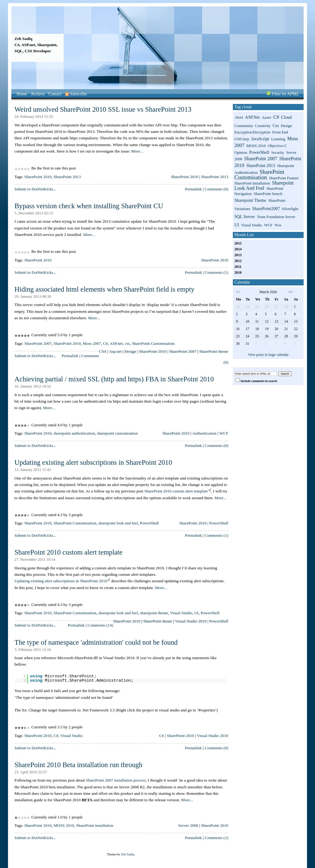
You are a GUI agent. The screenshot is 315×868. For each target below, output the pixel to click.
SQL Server (245, 217)
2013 (238, 255)
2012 (238, 261)
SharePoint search (268, 194)
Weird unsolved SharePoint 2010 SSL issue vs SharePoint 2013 (103, 109)
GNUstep (242, 139)
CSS (103, 351)
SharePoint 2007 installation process (116, 780)
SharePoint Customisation (153, 343)
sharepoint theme (154, 613)
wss (278, 225)
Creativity (263, 126)
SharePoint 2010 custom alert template (176, 491)
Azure (267, 117)
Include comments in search (259, 381)
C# (106, 343)
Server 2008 (188, 825)
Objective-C (277, 146)
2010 (238, 273)
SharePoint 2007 (38, 343)
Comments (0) (216, 189)
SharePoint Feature (284, 178)
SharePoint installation (95, 825)
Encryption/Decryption (252, 132)
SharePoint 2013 (67, 177)
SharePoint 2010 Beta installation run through (78, 765)
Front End (280, 132)
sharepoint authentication (74, 433)
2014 (238, 249)
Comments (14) (100, 625)
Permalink (193, 189)
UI (196, 613)
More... (137, 151)
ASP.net (116, 343)
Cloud (286, 117)
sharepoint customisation (117, 433)
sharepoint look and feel (118, 523)
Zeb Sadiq (23, 39)
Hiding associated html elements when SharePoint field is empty (104, 289)
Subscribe (76, 94)
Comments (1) (216, 272)
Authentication (204, 433)
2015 (238, 243)
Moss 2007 (92, 343)
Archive (38, 94)
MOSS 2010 (64, 825)
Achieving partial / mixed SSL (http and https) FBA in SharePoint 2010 (114, 379)
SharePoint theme (214, 351)
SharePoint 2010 (38, 177)
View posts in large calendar (268, 355)
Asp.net (115, 351)
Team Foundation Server (276, 217)
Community (244, 126)
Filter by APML (285, 94)
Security (277, 153)
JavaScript (260, 139)
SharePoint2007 (266, 209)
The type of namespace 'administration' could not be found (96, 642)
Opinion (241, 153)
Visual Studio (181, 613)
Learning (278, 139)
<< (238, 292)
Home (22, 94)
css (127, 343)
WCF (224, 433)
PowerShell (149, 523)
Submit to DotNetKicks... (35, 189)
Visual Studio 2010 (191, 621)
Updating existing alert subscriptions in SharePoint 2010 (93, 462)
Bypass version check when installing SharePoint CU (89, 206)
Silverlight (290, 209)
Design (130, 351)
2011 (238, 267)
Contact (55, 94)
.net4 (239, 117)
